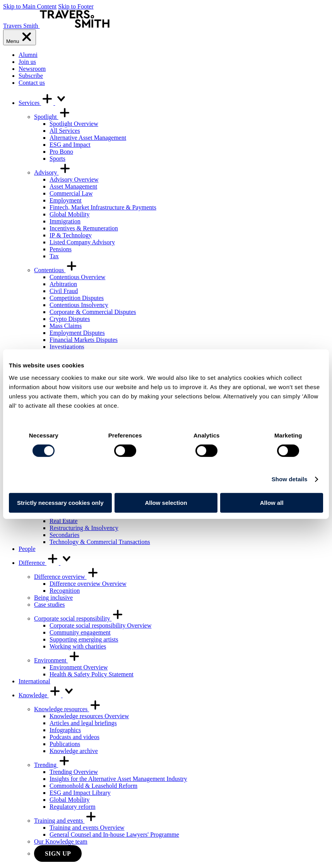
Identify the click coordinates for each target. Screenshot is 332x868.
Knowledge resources (68, 709)
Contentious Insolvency (79, 305)
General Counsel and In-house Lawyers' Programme (114, 835)
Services (43, 103)
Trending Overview (74, 772)
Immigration (65, 221)
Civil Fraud (64, 291)
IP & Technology (71, 235)
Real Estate (63, 521)
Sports (57, 159)
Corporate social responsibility (79, 618)
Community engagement (80, 632)
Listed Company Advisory (82, 242)
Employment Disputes (77, 333)
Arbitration (63, 284)
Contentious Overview (77, 277)
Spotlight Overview (74, 124)
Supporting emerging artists (84, 639)
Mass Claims (66, 326)
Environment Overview (79, 667)
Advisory (53, 172)
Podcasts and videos (74, 737)
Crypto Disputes (70, 319)
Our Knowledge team (61, 841)
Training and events (66, 821)
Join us (27, 62)
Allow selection (166, 503)
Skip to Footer (76, 6)
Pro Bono (61, 152)
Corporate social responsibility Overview (101, 625)
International (34, 681)
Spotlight (52, 117)
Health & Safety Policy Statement (92, 674)
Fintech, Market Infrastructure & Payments (103, 207)
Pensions (61, 249)
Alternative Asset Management (88, 138)
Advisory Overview (74, 179)
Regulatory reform (73, 807)
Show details (290, 479)
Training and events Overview (87, 828)
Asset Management (73, 186)
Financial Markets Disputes (84, 340)
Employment (66, 200)
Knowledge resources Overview (89, 716)
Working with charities (78, 646)
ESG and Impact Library (80, 793)
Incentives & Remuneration (84, 228)
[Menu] (20, 37)
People (27, 549)
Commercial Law (71, 193)
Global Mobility (70, 214)
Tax (54, 256)
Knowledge (47, 695)
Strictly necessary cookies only (60, 503)
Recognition (65, 591)
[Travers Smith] (56, 26)
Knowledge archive (74, 751)
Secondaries (64, 535)
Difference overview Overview (88, 584)
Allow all (272, 503)
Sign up (58, 853)
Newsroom (32, 69)
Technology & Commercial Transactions (100, 542)
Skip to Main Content (30, 6)
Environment (57, 660)
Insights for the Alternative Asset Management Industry (118, 779)
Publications (65, 744)
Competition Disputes (77, 298)
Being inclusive (53, 598)
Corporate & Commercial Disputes (93, 312)
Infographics (65, 730)
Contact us (32, 83)
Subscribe (31, 76)
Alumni (28, 55)
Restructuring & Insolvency (84, 528)
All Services (65, 131)
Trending (52, 765)
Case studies (50, 605)
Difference (46, 563)
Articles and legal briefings (83, 723)
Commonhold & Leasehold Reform (93, 786)
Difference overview (67, 577)
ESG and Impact (70, 145)
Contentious (56, 270)
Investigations (67, 347)
